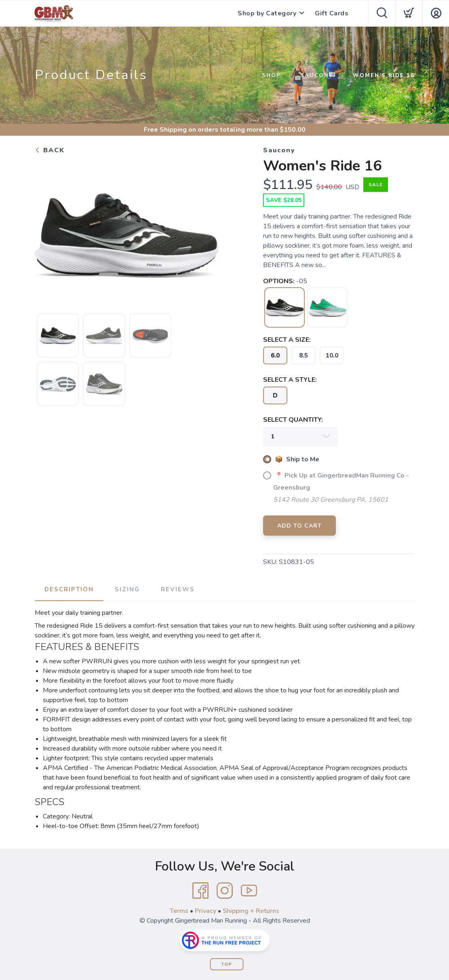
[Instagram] (225, 891)
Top (227, 964)
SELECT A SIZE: (287, 340)
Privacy (206, 911)
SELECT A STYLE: (290, 380)
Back (50, 150)
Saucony (317, 76)
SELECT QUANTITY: (293, 420)
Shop (271, 76)
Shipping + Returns (251, 911)
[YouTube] (249, 891)
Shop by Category (267, 13)
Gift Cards (332, 13)
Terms (179, 911)
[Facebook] (200, 891)
